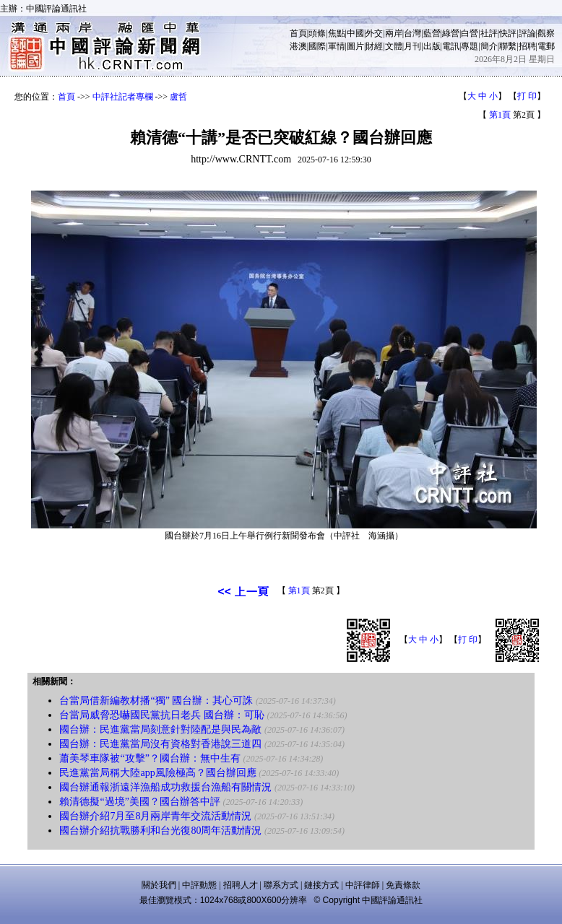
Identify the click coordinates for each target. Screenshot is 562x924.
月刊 (412, 46)
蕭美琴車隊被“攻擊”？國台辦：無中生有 (150, 758)
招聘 (527, 46)
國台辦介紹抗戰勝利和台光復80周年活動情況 (160, 831)
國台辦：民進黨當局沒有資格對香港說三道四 (160, 744)
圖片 (355, 46)
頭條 (317, 33)
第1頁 (500, 115)
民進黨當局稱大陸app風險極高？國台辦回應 (157, 773)
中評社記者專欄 (123, 97)
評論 (527, 33)
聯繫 (508, 46)
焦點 (337, 33)
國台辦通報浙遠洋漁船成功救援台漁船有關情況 (165, 787)
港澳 (298, 46)
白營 (470, 33)
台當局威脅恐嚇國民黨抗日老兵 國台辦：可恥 (162, 715)
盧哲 (178, 97)
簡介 (489, 46)
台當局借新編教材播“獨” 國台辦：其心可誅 (156, 701)
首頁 (298, 33)
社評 (489, 33)
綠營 (451, 33)
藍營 (432, 33)
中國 (355, 33)
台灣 (412, 33)
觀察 (546, 33)
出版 (432, 46)
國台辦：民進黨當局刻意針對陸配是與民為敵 (160, 729)
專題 (470, 46)
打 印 (527, 96)
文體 (394, 46)
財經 (374, 46)
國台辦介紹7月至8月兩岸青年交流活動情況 (155, 816)
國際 (317, 46)
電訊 (451, 46)
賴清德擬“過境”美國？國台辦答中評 (139, 802)
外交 (374, 33)
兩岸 (394, 33)
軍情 (337, 46)
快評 (508, 33)
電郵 (546, 46)
